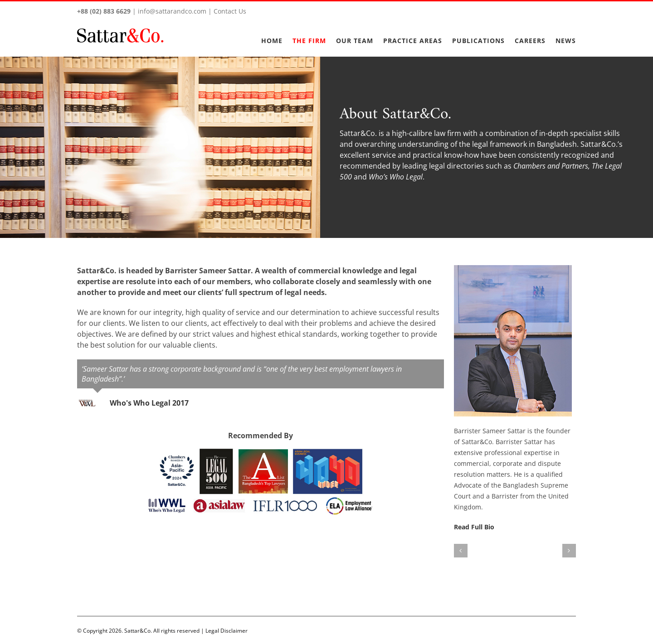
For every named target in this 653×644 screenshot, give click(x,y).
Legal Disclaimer (225, 631)
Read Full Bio (472, 527)
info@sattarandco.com (170, 11)
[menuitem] (275, 35)
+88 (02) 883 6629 (102, 11)
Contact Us (228, 11)
